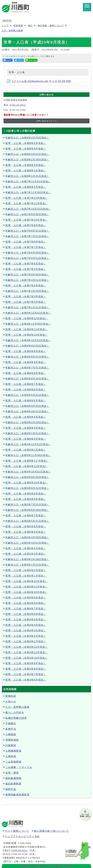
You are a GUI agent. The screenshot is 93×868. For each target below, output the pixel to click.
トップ (5, 26)
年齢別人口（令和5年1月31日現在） (27, 565)
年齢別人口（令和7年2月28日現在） (27, 291)
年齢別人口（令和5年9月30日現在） (27, 477)
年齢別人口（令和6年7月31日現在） (27, 368)
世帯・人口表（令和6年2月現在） (26, 439)
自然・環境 (12, 773)
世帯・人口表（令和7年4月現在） (26, 286)
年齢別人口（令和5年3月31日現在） (27, 543)
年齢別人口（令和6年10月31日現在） (28, 340)
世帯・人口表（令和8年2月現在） (26, 171)
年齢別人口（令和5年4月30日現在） (27, 537)
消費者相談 (12, 740)
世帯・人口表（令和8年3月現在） (26, 165)
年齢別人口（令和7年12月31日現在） (28, 182)
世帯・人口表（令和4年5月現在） (26, 620)
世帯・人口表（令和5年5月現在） (26, 532)
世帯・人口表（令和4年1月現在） (26, 641)
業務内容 (11, 696)
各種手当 (11, 729)
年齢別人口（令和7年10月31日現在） (28, 209)
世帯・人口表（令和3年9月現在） (26, 663)
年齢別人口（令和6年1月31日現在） (27, 433)
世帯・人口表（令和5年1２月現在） (27, 461)
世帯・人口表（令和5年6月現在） (26, 526)
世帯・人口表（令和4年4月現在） (26, 625)
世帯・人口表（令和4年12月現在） (27, 581)
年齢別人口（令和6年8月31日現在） (27, 357)
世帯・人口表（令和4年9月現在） (26, 598)
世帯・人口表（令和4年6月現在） (26, 614)
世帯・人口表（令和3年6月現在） (26, 680)
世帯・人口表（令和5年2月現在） (26, 570)
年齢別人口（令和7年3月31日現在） (27, 280)
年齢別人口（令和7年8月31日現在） (27, 231)
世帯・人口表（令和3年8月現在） (26, 669)
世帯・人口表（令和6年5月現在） (26, 401)
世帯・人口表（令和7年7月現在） (26, 247)
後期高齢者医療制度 (17, 795)
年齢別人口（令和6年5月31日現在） (27, 395)
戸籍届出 (11, 723)
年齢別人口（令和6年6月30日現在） (27, 379)
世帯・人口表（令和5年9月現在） (26, 494)
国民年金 (11, 789)
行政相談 (11, 745)
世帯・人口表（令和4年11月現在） (27, 587)
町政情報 (18, 26)
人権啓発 (11, 756)
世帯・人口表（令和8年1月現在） (26, 187)
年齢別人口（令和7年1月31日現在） (27, 307)
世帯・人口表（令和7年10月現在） (27, 220)
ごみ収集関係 (13, 762)
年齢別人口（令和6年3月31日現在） (27, 411)
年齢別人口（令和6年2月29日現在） (27, 422)
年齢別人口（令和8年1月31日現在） (27, 176)
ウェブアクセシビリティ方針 (22, 836)
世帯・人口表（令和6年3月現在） (26, 428)
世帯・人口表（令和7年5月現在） (26, 269)
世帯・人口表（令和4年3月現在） (26, 631)
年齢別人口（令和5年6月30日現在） (27, 510)
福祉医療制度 (13, 784)
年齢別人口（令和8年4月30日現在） (27, 138)
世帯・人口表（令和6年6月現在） (26, 390)
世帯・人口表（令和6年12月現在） (27, 318)
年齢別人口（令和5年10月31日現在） (28, 472)
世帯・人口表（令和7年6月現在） (26, 264)
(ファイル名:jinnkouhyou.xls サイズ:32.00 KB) (39, 81)
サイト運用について (17, 831)
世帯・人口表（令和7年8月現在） (26, 242)
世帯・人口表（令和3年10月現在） (27, 658)
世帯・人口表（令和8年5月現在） (26, 143)
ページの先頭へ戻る (85, 815)
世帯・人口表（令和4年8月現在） (26, 603)
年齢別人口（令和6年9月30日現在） (27, 346)
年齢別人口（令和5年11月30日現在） (28, 455)
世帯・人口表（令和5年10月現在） (27, 483)
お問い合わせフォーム (47, 121)
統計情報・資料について (51, 26)
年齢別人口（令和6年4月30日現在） (27, 406)
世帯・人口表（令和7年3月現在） (26, 297)
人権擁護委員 (13, 751)
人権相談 (11, 734)
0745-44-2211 (19, 851)
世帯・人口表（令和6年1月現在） (26, 450)
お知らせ (11, 702)
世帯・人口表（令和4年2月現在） (26, 636)
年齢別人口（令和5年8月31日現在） (27, 488)
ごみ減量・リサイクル (19, 767)
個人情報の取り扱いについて (51, 831)
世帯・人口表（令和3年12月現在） (27, 647)
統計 (30, 26)
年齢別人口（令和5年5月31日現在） (27, 521)
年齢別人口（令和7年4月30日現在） (27, 275)
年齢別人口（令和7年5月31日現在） (27, 258)
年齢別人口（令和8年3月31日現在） (27, 154)
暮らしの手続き (15, 712)
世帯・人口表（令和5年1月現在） (26, 576)
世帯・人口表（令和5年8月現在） (26, 499)
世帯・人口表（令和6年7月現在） (26, 384)
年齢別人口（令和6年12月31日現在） (28, 313)
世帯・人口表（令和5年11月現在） (27, 466)
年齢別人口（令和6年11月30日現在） (28, 324)
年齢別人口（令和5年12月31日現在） (28, 444)
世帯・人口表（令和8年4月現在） (26, 149)
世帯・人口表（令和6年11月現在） (27, 329)
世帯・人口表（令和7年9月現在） (26, 225)
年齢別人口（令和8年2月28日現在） (27, 160)
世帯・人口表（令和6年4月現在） (26, 417)
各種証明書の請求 (16, 718)
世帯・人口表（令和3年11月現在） (27, 652)
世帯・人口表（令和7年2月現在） (26, 302)
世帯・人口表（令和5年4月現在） (26, 548)
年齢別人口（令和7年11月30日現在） (28, 192)
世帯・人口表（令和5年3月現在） (26, 554)
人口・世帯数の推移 (12, 31)
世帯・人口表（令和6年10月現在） (27, 335)
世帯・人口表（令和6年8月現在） (26, 373)
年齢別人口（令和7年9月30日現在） (27, 214)
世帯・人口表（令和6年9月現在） (26, 351)
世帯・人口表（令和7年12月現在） (27, 198)
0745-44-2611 (18, 105)
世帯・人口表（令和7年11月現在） (27, 203)
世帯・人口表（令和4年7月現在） (26, 609)
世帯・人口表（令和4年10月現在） (27, 592)
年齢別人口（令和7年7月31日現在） (27, 236)
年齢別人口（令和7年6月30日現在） (27, 253)
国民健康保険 (13, 778)
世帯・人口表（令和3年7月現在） (26, 674)
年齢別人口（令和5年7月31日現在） (27, 505)
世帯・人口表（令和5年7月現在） (26, 516)
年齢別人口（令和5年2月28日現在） (27, 559)
